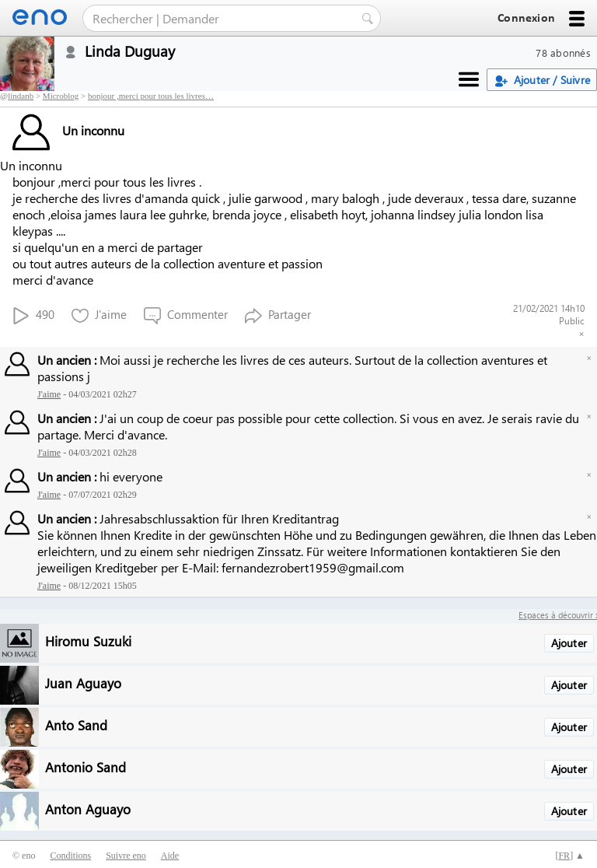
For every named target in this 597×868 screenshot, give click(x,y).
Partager (278, 315)
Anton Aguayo (88, 808)
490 (33, 315)
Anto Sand (76, 724)
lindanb (21, 96)
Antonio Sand (86, 766)
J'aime (99, 315)
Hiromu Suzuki (88, 640)
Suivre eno (126, 856)
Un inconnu (68, 130)
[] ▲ (570, 856)
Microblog (61, 96)
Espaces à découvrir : (558, 615)
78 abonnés (563, 52)
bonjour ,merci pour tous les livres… (151, 96)
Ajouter (569, 643)
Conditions (70, 856)
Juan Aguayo (83, 682)
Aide (170, 856)
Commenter (186, 315)
